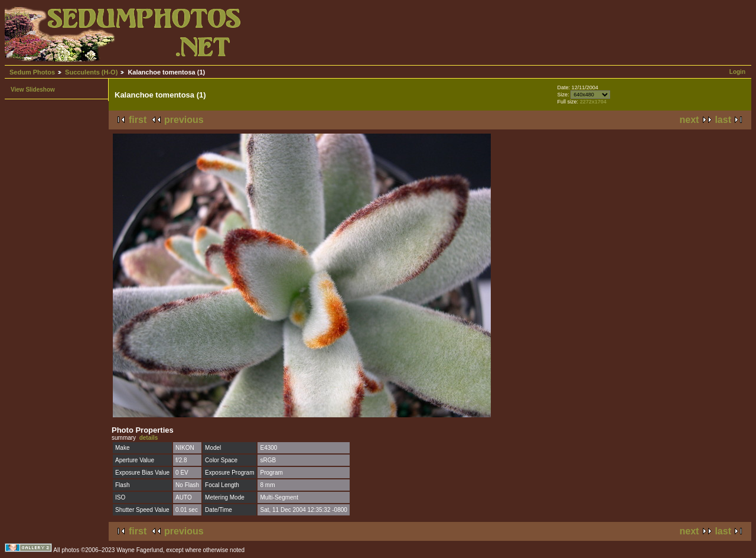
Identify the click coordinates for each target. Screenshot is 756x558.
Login (737, 72)
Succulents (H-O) (91, 72)
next (690, 120)
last (723, 120)
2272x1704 (593, 102)
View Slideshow (33, 90)
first (138, 120)
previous (184, 120)
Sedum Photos (32, 72)
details (149, 438)
